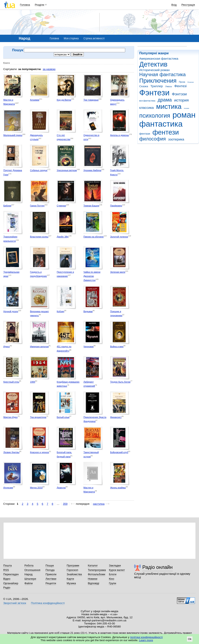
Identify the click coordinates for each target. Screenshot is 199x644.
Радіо (7, 588)
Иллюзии (8, 488)
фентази (145, 134)
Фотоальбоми (97, 574)
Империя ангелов (39, 347)
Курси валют (117, 570)
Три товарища (91, 100)
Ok (190, 639)
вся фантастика (147, 101)
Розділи (40, 5)
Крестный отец (11, 382)
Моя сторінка (71, 38)
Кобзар (60, 311)
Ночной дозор (11, 311)
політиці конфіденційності (146, 637)
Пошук (50, 565)
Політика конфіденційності (48, 603)
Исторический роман (154, 70)
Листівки (51, 579)
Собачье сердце (39, 170)
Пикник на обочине (93, 237)
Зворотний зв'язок (15, 603)
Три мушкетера (38, 417)
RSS (6, 570)
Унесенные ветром (67, 170)
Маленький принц (13, 135)
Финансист (116, 417)
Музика (71, 583)
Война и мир (117, 347)
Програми (73, 565)
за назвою (49, 69)
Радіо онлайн (158, 567)
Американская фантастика (159, 58)
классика (146, 108)
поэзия (186, 108)
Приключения (158, 81)
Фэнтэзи (179, 94)
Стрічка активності (94, 38)
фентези (166, 132)
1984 (33, 382)
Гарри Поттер (37, 206)
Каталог (93, 565)
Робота (29, 565)
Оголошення (32, 570)
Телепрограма (97, 570)
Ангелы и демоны (119, 135)
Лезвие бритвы (11, 452)
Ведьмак (88, 311)
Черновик (88, 347)
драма (165, 100)
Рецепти (51, 583)
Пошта (7, 565)
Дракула (61, 488)
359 (65, 504)
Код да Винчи (64, 100)
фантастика (161, 124)
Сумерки (61, 206)
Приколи (51, 574)
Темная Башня (91, 206)
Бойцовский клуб (119, 452)
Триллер (157, 86)
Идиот (7, 347)
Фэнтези (154, 93)
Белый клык (63, 417)
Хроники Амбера (92, 170)
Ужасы (169, 86)
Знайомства (74, 574)
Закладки (115, 565)
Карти (70, 579)
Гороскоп (72, 570)
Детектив (153, 64)
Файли (29, 583)
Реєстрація (188, 5)
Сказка (144, 86)
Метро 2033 (36, 488)
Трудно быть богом (120, 382)
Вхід (174, 5)
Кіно (112, 579)
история (181, 100)
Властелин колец (39, 237)
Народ (29, 574)
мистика (169, 106)
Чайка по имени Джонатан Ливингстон (92, 276)
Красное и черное (39, 452)
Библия (7, 206)
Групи (112, 583)
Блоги (113, 574)
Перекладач (11, 574)
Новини (93, 579)
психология (155, 116)
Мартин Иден (10, 417)
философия (153, 139)
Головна (25, 5)
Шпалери (30, 579)
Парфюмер (116, 206)
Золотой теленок (119, 237)
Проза (182, 82)
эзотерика (176, 139)
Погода (50, 570)
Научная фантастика (163, 75)
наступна (99, 504)
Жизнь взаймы (118, 488)
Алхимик (35, 100)
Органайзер (11, 583)
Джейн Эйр (63, 237)
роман (184, 115)
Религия (191, 82)
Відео (7, 579)
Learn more (146, 640)
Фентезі (180, 86)
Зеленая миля (118, 272)
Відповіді (94, 583)
